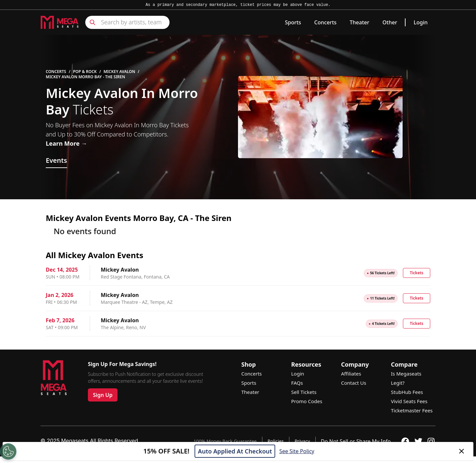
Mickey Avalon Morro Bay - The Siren (85, 77)
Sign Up (103, 395)
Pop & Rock (85, 72)
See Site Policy (297, 451)
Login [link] (421, 22)
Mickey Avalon (119, 72)
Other (390, 22)
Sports (293, 22)
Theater (359, 22)
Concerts (326, 22)
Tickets (417, 273)
